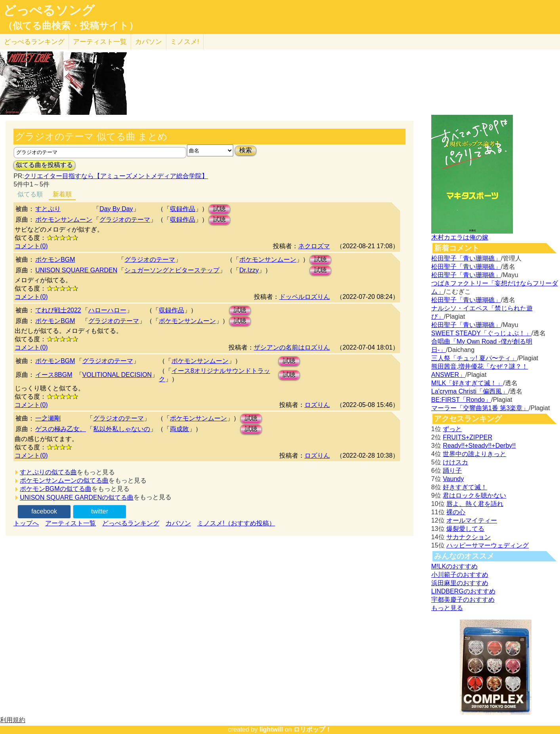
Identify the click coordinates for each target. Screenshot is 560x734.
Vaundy (453, 479)
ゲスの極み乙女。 (61, 429)
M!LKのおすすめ (454, 566)
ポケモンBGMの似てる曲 (55, 489)
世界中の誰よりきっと (474, 454)
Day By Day (116, 209)
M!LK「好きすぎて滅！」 (467, 383)
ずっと (452, 429)
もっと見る (447, 608)
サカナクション (469, 537)
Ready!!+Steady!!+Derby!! (479, 446)
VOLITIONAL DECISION (117, 375)
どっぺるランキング (131, 523)
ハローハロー (107, 310)
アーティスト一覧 (70, 523)
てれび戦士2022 (58, 310)
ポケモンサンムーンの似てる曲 (64, 480)
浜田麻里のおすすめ (460, 583)
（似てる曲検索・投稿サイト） (71, 26)
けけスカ (455, 462)
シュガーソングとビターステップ (172, 270)
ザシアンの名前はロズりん (292, 347)
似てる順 (30, 194)
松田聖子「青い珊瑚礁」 (466, 258)
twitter (100, 511)
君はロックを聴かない (474, 495)
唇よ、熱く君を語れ (475, 504)
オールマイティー (472, 520)
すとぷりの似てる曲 (48, 472)
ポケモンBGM (55, 260)
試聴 (219, 209)
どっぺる (34, 42)
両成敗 (179, 429)
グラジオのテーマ (125, 220)
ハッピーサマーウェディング (488, 545)
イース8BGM (54, 375)
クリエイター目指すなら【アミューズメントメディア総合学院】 (116, 176)
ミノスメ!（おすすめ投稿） (236, 523)
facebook (44, 511)
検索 (246, 150)
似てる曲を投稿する (44, 165)
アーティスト (100, 42)
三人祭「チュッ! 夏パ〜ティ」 (474, 358)
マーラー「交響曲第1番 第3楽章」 (480, 408)
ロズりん (317, 405)
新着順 (62, 194)
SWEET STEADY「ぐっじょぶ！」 (481, 333)
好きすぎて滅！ (465, 487)
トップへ (26, 523)
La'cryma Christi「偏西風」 (470, 391)
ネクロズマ (314, 246)
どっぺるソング (49, 10)
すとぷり (48, 209)
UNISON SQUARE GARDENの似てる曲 (77, 497)
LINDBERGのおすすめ (463, 591)
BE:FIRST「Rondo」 (461, 400)
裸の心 (456, 512)
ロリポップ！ (312, 729)
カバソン (149, 42)
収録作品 (183, 209)
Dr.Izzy (249, 270)
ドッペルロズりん (305, 297)
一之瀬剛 (48, 418)
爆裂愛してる (465, 529)
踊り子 (452, 471)
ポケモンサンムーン (64, 220)
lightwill (271, 729)
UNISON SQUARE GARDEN (76, 270)
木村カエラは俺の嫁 (460, 237)
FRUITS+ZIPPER (468, 437)
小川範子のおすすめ (460, 575)
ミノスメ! (185, 42)
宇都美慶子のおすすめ (463, 600)
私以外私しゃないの (122, 429)
